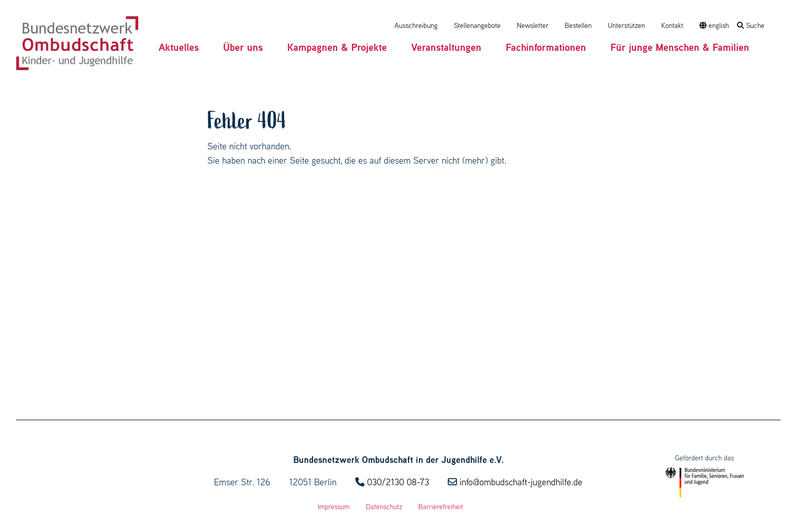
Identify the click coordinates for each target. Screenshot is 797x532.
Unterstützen (626, 25)
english (714, 25)
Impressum (334, 507)
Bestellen (578, 25)
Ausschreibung (416, 25)
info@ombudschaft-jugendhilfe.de (521, 482)
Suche (751, 25)
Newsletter (533, 25)
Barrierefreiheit (441, 507)
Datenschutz (384, 507)
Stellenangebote (477, 25)
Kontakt (672, 25)
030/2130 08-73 (398, 482)
